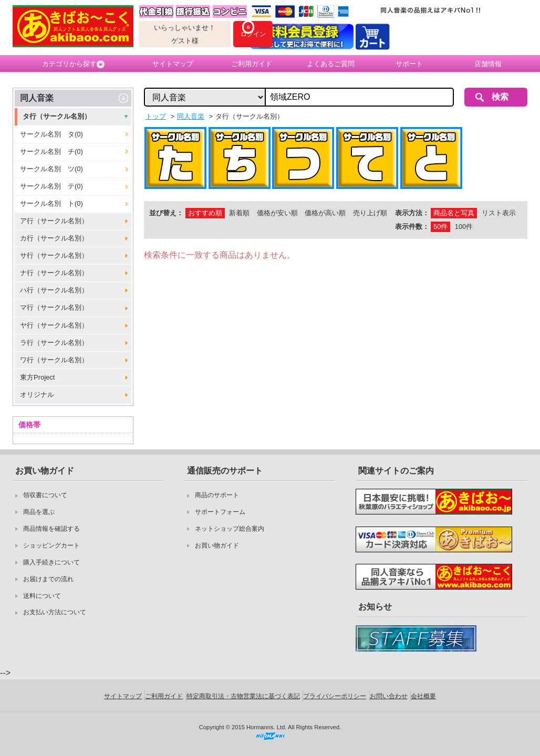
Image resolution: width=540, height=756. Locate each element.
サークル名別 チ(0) (51, 151)
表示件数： (412, 227)
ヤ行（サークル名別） (54, 325)
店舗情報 (488, 64)
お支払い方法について (55, 612)
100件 (464, 227)
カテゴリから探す (73, 64)
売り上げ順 (370, 213)
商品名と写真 (454, 213)
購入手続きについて (51, 562)
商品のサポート (217, 495)
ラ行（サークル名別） (54, 343)
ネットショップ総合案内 (230, 529)
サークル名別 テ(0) (51, 186)
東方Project (37, 377)
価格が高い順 (325, 213)
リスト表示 (499, 213)
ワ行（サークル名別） (54, 360)
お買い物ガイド (217, 545)
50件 (440, 227)
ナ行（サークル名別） (54, 273)
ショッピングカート (51, 545)
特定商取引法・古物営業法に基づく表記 (243, 696)
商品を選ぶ (39, 512)
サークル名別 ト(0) (51, 203)
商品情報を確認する (51, 529)
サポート (409, 64)
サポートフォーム (220, 512)
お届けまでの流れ (48, 579)
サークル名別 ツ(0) (51, 169)
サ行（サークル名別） (54, 255)
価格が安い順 (277, 213)
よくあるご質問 (331, 64)
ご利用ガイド (252, 64)
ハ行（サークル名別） (54, 290)
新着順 (239, 213)
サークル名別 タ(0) (51, 134)
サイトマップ (173, 64)
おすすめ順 (205, 213)
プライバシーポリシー (335, 696)
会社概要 (423, 696)
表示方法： (412, 213)
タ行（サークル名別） (57, 116)
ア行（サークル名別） (54, 221)
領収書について (45, 495)
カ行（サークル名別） (54, 238)
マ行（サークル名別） (54, 307)
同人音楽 (37, 98)
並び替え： (166, 213)
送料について (42, 596)
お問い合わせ (389, 696)
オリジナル (37, 395)
